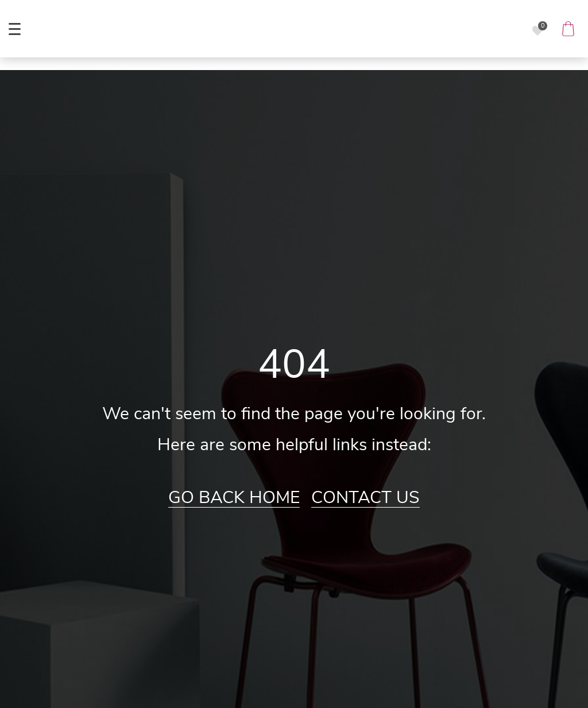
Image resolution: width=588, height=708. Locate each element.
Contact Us (365, 498)
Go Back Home (234, 498)
